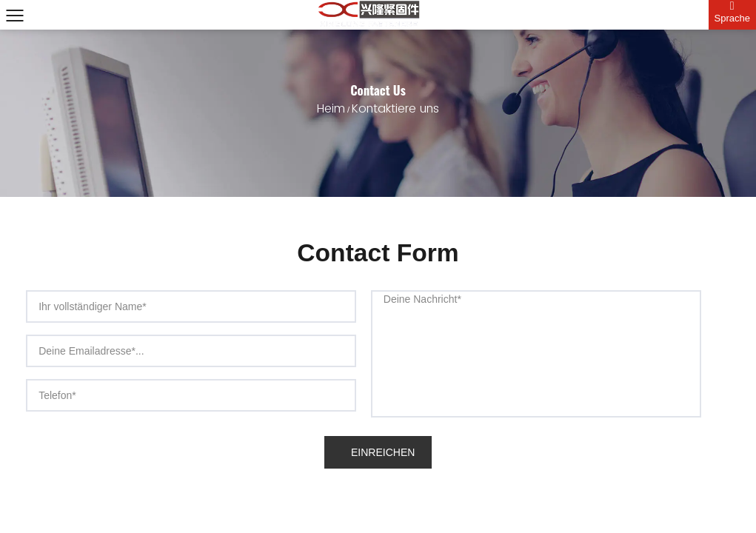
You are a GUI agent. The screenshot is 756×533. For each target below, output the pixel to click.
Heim (331, 109)
